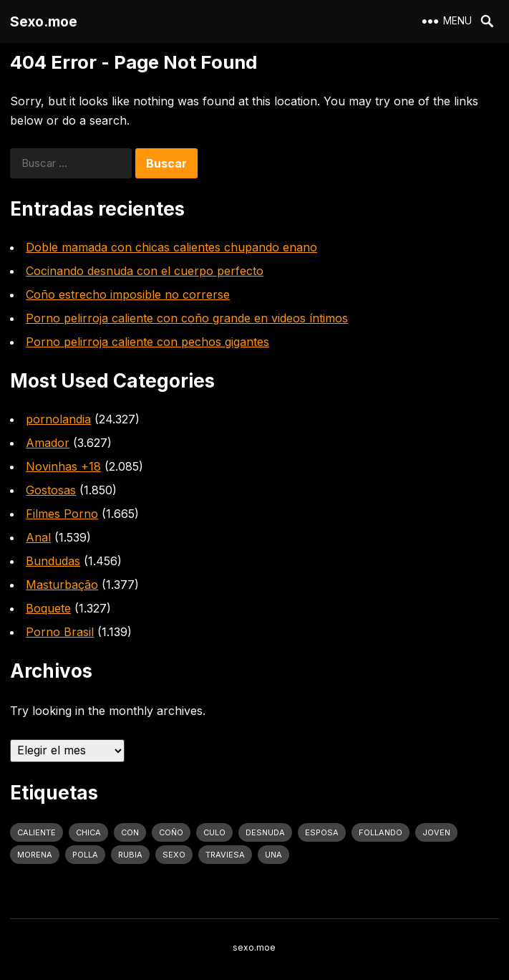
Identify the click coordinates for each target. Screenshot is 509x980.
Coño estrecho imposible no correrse (128, 294)
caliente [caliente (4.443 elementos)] (37, 832)
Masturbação (62, 585)
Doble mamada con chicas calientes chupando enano (171, 247)
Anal (38, 537)
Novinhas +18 (63, 466)
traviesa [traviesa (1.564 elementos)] (225, 855)
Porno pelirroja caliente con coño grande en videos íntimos (187, 318)
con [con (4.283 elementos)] (130, 832)
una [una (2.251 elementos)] (273, 855)
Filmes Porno (62, 514)
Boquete (48, 608)
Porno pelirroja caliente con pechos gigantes (147, 342)
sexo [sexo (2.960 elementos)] (174, 855)
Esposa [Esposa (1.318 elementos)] (322, 832)
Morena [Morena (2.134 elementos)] (35, 855)
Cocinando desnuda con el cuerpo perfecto (145, 271)
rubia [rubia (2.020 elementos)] (130, 855)
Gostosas (51, 490)
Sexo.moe (44, 21)
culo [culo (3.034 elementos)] (214, 832)
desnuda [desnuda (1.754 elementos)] (265, 832)
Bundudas (53, 561)
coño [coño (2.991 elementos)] (171, 832)
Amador (48, 443)
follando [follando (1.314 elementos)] (380, 832)
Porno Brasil (60, 632)
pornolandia (58, 419)
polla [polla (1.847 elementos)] (85, 855)
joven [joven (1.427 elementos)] (436, 832)
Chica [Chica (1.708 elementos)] (88, 832)
